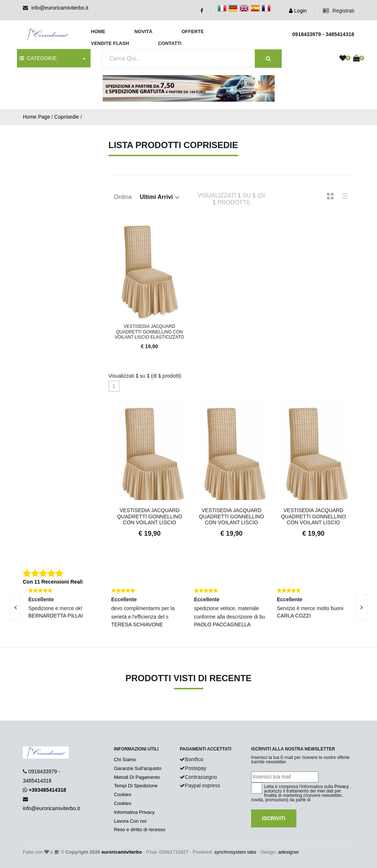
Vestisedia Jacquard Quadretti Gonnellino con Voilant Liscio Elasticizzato (149, 332)
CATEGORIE (38, 58)
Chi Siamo (125, 759)
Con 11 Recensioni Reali (53, 582)
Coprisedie (67, 117)
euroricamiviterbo (122, 852)
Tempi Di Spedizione (136, 786)
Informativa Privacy (134, 812)
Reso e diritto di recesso (139, 829)
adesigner (288, 852)
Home (98, 31)
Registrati (339, 11)
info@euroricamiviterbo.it (60, 8)
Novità (143, 31)
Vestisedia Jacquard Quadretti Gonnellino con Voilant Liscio (150, 517)
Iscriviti (274, 818)
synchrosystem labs (235, 852)
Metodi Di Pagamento (137, 777)
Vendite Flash (110, 43)
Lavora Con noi (130, 821)
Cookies (122, 794)
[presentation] (362, 607)
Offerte (193, 31)
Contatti (170, 43)
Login (298, 11)
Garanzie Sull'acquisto (138, 768)
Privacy (341, 787)
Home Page (36, 117)
